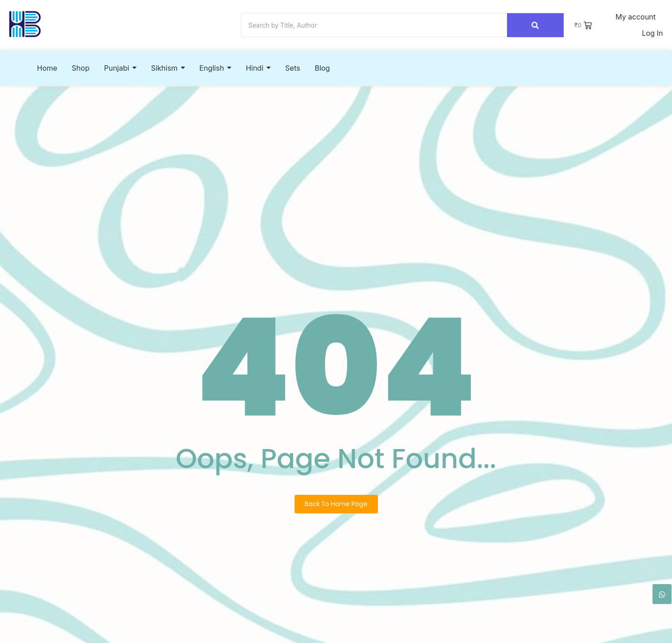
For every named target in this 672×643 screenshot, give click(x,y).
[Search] (374, 26)
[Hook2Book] (25, 24)
